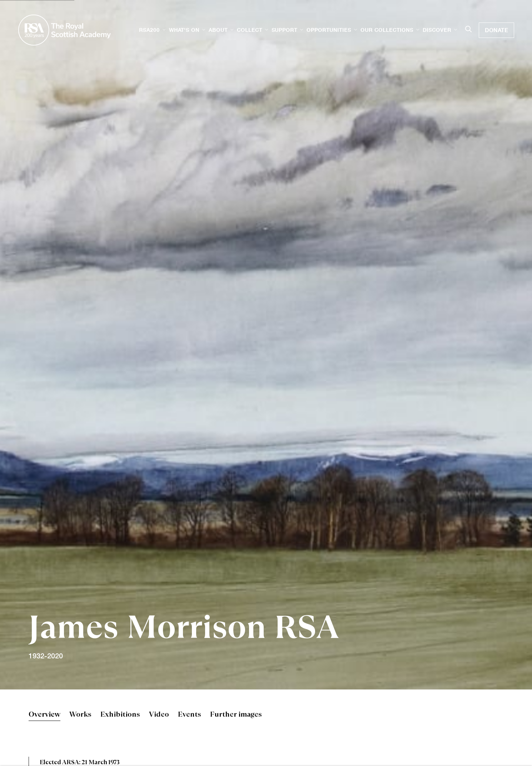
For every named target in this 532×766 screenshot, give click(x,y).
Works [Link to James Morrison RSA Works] (80, 715)
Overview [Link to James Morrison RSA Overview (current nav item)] (44, 715)
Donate (496, 30)
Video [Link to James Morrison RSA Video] (159, 715)
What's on (184, 30)
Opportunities (329, 30)
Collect (250, 30)
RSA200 (149, 30)
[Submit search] (468, 30)
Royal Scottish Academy (64, 30)
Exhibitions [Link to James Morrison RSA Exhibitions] (120, 715)
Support (285, 30)
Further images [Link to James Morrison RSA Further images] (236, 715)
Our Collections (387, 30)
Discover (437, 30)
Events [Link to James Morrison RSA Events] (190, 715)
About (218, 30)
